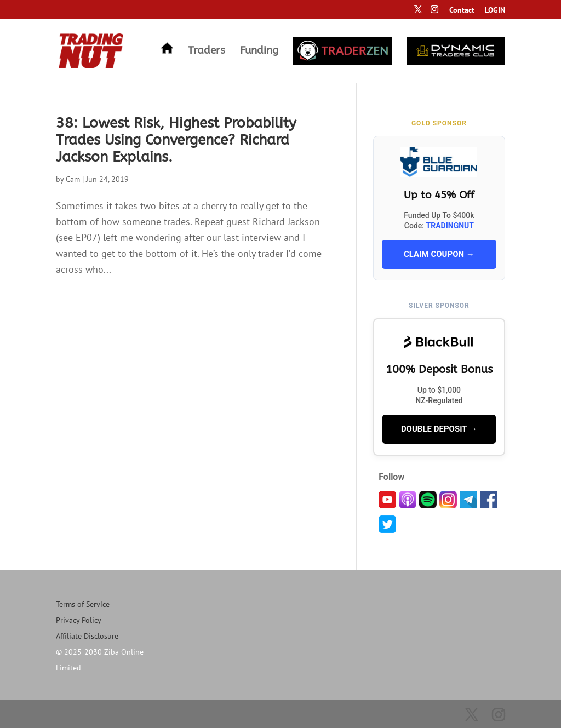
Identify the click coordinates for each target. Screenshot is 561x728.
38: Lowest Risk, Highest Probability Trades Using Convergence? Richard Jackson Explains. (176, 140)
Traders (207, 51)
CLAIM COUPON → (439, 254)
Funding (259, 51)
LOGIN (495, 10)
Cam (73, 179)
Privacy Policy (79, 620)
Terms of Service (83, 604)
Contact (462, 10)
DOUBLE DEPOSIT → (439, 429)
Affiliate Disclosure (87, 636)
